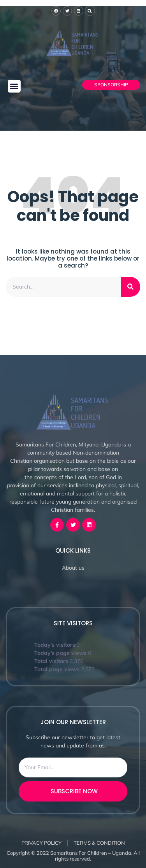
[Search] (130, 287)
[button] (14, 86)
